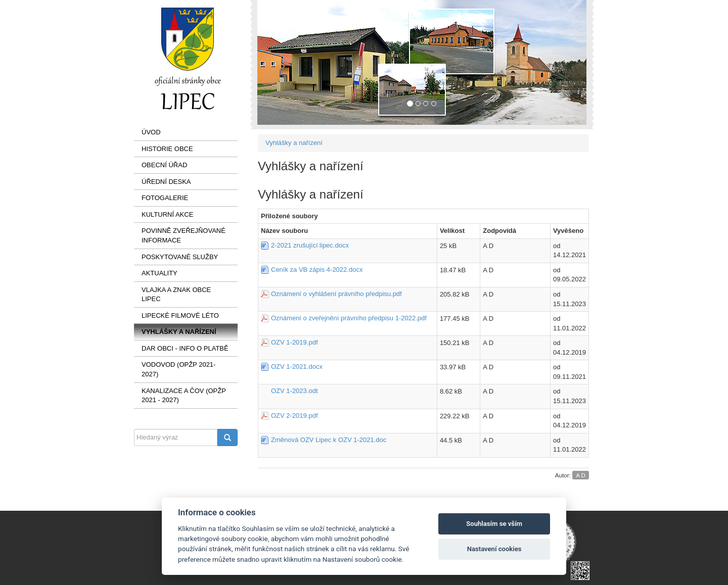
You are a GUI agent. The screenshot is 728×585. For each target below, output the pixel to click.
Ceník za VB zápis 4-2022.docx (317, 270)
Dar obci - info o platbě (185, 348)
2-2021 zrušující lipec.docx (310, 245)
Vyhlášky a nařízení (179, 332)
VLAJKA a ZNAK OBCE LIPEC (176, 295)
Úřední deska (166, 182)
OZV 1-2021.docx (297, 367)
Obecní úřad (164, 165)
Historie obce (167, 149)
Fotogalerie (165, 198)
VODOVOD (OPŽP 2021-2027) (178, 369)
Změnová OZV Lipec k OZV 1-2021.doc (329, 440)
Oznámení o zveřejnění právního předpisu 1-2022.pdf (349, 318)
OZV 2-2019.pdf (294, 416)
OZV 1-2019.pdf (294, 342)
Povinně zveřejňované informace (184, 235)
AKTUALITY (160, 273)
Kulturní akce (167, 214)
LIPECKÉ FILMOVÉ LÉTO (180, 315)
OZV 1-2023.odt (294, 391)
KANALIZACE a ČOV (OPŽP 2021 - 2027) (184, 396)
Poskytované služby (180, 257)
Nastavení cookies (494, 549)
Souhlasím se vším (494, 524)
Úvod (151, 132)
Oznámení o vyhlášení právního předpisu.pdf (336, 294)
